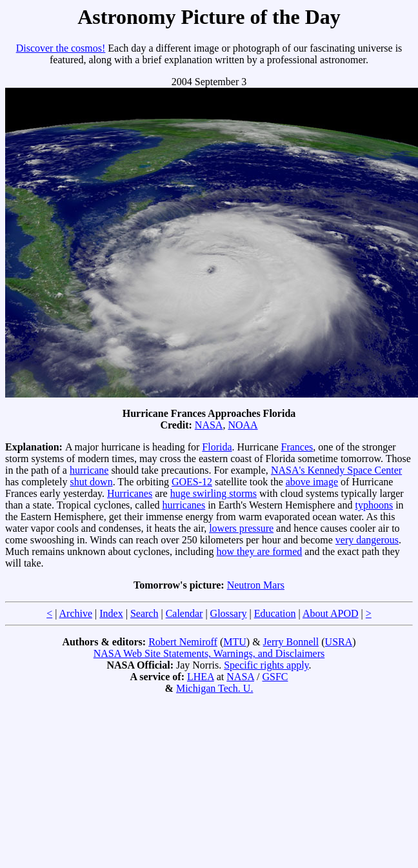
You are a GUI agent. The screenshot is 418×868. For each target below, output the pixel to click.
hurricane (89, 470)
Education (275, 613)
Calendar (184, 613)
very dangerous (367, 540)
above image (312, 482)
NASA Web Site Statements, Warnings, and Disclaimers (209, 653)
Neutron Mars (256, 585)
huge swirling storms (214, 493)
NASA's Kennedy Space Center (336, 470)
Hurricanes (130, 493)
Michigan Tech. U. (214, 688)
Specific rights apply (266, 665)
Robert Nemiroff (183, 642)
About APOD (331, 613)
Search (144, 613)
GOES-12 (192, 482)
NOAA (243, 425)
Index (111, 613)
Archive (76, 613)
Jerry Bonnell (291, 642)
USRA (339, 642)
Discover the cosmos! (61, 48)
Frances (297, 447)
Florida (217, 447)
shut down (91, 482)
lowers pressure (241, 528)
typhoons (374, 505)
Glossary (229, 613)
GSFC (275, 677)
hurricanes (184, 505)
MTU (235, 642)
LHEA (201, 677)
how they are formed (260, 551)
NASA (209, 425)
